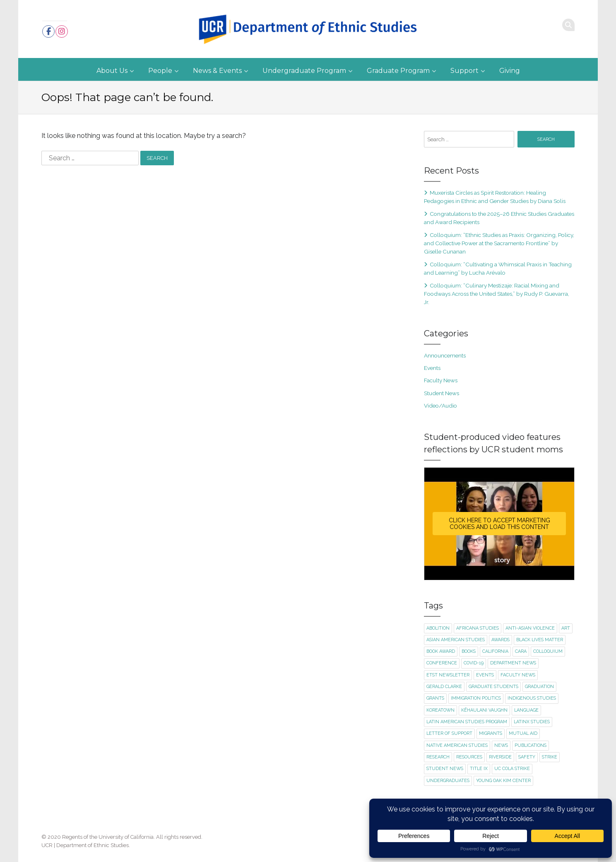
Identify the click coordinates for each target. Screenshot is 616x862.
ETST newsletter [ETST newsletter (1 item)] (448, 675)
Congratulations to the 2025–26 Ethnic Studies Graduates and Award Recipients (499, 218)
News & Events (217, 71)
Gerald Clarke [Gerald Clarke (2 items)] (444, 687)
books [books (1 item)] (469, 651)
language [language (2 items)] (526, 710)
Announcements (445, 355)
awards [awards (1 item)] (500, 640)
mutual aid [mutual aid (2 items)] (523, 733)
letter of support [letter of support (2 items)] (449, 733)
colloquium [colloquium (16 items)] (548, 651)
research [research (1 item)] (438, 757)
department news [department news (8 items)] (513, 663)
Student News (442, 393)
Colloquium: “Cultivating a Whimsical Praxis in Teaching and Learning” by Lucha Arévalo (498, 268)
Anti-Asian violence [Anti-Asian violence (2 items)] (530, 628)
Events (432, 368)
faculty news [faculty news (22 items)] (518, 675)
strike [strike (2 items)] (550, 757)
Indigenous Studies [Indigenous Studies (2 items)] (532, 698)
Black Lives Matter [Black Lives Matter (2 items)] (540, 640)
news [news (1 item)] (501, 745)
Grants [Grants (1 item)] (435, 698)
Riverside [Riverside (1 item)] (500, 757)
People (160, 71)
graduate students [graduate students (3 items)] (493, 687)
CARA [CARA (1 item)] (521, 651)
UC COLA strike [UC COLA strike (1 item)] (512, 769)
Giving (510, 71)
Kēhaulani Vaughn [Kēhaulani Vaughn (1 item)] (484, 710)
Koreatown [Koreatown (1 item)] (440, 710)
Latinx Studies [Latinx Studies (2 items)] (532, 722)
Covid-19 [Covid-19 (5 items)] (474, 663)
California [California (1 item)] (495, 651)
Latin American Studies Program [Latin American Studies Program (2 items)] (467, 722)
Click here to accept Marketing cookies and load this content (499, 524)
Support (464, 71)
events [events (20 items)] (485, 675)
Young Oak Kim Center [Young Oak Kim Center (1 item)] (503, 781)
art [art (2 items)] (566, 628)
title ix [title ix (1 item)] (479, 769)
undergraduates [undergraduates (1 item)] (448, 781)
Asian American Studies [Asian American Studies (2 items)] (456, 640)
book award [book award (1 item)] (441, 651)
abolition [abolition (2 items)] (438, 628)
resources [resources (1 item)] (469, 757)
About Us (112, 71)
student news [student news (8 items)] (445, 769)
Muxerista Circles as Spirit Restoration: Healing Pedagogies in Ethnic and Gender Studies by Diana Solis (495, 197)
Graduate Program (398, 71)
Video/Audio (440, 406)
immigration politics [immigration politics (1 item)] (476, 698)
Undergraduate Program (304, 71)
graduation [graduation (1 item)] (539, 687)
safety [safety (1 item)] (527, 757)
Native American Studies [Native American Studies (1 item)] (457, 745)
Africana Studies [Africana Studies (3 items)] (478, 628)
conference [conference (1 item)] (442, 663)
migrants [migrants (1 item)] (491, 733)
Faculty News (441, 380)
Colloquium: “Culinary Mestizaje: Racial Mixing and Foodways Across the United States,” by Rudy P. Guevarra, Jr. (497, 294)
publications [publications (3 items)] (531, 745)
